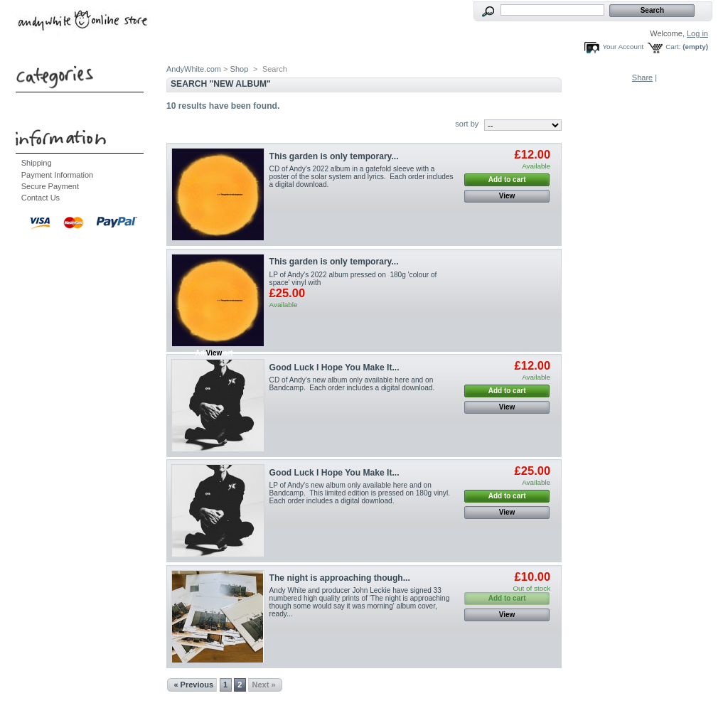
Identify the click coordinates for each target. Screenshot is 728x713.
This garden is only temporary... (334, 156)
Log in (697, 33)
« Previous (193, 685)
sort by (467, 124)
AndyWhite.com (194, 69)
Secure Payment (50, 186)
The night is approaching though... (340, 578)
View (507, 196)
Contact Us (41, 198)
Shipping (37, 163)
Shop (240, 69)
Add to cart (507, 179)
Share (642, 77)
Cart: (673, 47)
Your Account (623, 47)
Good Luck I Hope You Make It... (334, 368)
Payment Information (58, 175)
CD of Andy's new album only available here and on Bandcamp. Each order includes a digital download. (352, 384)
